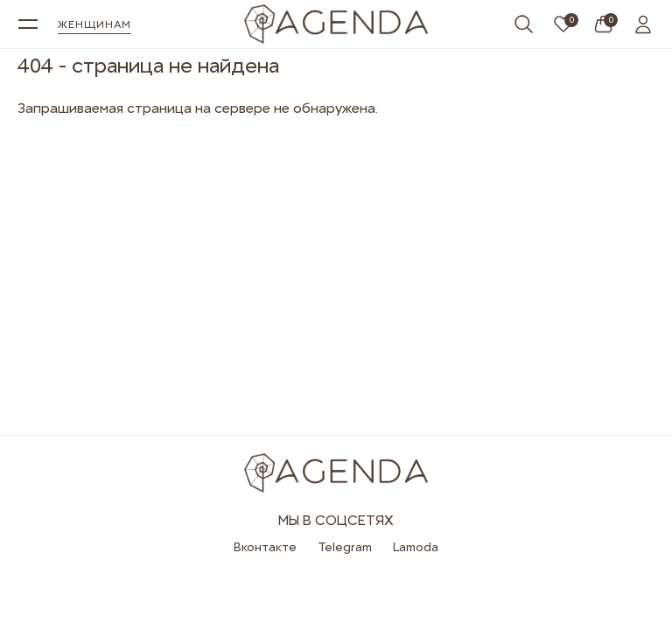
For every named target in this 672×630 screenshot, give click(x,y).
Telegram (345, 547)
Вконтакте (265, 547)
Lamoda (416, 547)
